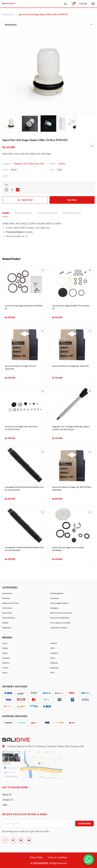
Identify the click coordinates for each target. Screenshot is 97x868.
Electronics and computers (61, 613)
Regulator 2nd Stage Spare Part (29, 164)
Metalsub (54, 663)
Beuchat (6, 663)
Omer (5, 673)
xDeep (5, 648)
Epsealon (6, 658)
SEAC (52, 648)
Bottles (5, 623)
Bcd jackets (7, 613)
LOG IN (83, 4)
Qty (7, 185)
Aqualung (54, 668)
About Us (7, 795)
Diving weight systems (59, 603)
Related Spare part (72, 213)
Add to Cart (27, 200)
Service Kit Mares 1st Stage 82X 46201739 (71, 366)
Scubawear (55, 598)
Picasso (5, 668)
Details (6, 213)
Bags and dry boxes (10, 603)
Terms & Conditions (58, 857)
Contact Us (8, 800)
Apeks (5, 653)
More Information (24, 213)
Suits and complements (60, 618)
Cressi (5, 643)
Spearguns (54, 608)
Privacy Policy (36, 857)
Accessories (7, 593)
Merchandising (8, 618)
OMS (52, 673)
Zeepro (62, 164)
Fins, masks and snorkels (60, 623)
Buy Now (72, 200)
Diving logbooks (57, 593)
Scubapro (54, 653)
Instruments (7, 608)
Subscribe (84, 824)
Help (5, 805)
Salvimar (54, 643)
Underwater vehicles (59, 628)
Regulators (7, 628)
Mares (53, 658)
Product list (8, 14)
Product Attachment (48, 213)
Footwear (6, 598)
